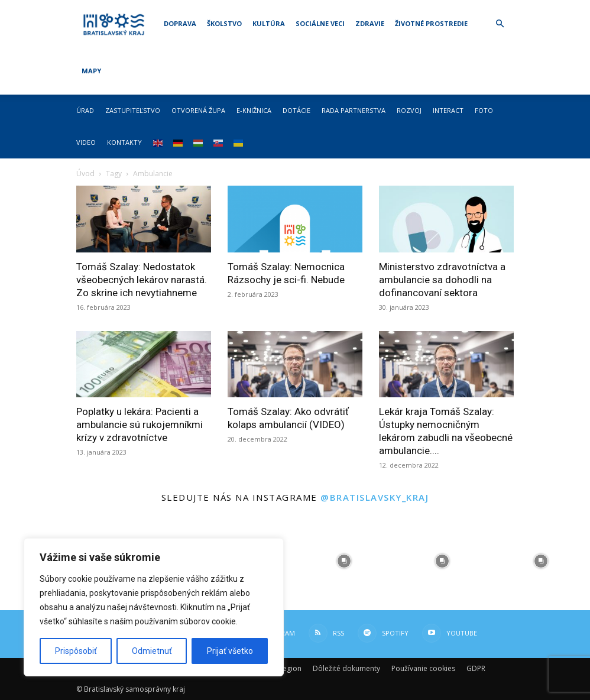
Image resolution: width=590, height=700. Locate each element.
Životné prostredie (431, 23)
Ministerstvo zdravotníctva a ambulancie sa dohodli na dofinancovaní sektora (442, 280)
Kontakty (124, 142)
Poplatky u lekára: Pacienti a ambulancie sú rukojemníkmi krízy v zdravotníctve (140, 424)
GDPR (476, 668)
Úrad (85, 110)
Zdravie (370, 23)
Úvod (85, 174)
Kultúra (269, 23)
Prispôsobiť (76, 651)
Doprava (180, 23)
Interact (448, 110)
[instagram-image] (344, 561)
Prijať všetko (230, 651)
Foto (484, 110)
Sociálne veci (320, 23)
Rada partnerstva (354, 110)
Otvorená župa (198, 110)
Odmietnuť (152, 651)
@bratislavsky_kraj (375, 497)
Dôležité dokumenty (346, 668)
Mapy (91, 71)
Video (86, 142)
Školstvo (224, 23)
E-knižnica (254, 110)
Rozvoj (409, 110)
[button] (500, 24)
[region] (154, 607)
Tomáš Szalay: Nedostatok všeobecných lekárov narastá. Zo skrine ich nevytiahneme (142, 280)
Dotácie (296, 110)
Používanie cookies (423, 668)
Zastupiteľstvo (133, 110)
